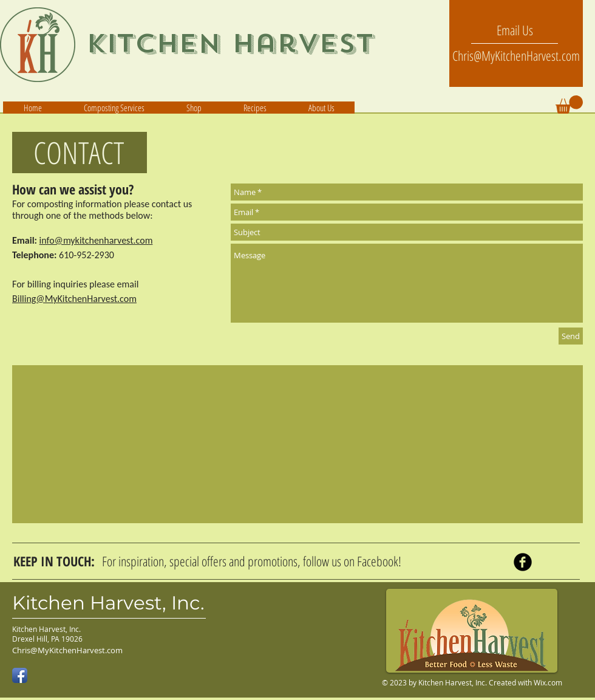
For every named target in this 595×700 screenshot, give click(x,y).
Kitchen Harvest (230, 43)
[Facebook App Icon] (20, 675)
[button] (321, 108)
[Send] (571, 336)
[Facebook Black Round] (523, 562)
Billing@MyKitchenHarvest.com (74, 299)
